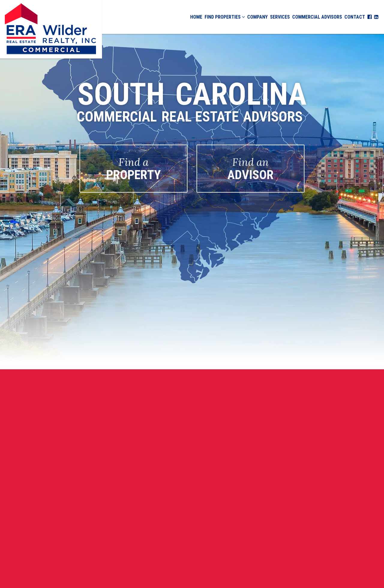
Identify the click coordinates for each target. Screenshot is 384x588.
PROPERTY (133, 169)
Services (280, 17)
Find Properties (225, 17)
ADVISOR (250, 169)
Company (257, 17)
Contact (355, 17)
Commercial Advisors (317, 17)
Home (196, 17)
